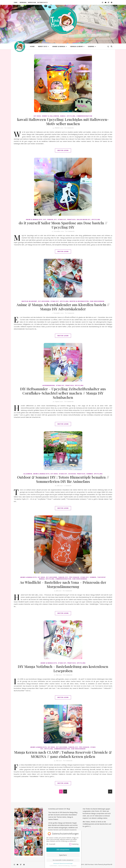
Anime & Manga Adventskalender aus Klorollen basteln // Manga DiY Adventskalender (63, 307)
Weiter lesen (63, 150)
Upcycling (71, 116)
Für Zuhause (74, 577)
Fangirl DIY (52, 220)
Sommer (90, 474)
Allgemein (28, 474)
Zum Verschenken (97, 301)
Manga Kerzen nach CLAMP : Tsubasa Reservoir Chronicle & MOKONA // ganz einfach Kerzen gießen (63, 754)
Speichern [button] (63, 855)
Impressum (32, 2)
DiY (45, 220)
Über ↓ (16, 2)
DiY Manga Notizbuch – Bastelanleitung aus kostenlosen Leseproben (63, 669)
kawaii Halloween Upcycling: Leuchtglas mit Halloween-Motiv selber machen (63, 121)
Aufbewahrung (49, 385)
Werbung (23, 2)
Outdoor (72, 474)
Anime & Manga (59, 46)
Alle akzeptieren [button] (63, 850)
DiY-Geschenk (44, 301)
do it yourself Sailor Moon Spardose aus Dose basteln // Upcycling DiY (63, 225)
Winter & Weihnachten (79, 301)
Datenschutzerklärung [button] (64, 866)
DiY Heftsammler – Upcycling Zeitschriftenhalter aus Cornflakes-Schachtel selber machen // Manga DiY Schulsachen (63, 393)
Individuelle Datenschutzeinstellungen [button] (63, 863)
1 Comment (68, 486)
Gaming (91, 46)
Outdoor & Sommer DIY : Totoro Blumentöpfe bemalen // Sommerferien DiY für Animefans (63, 479)
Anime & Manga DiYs (34, 220)
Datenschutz (42, 2)
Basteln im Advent (29, 301)
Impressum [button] (74, 866)
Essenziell (51, 844)
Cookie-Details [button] (53, 866)
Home (32, 46)
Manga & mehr (77, 46)
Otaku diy (62, 220)
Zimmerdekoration (84, 116)
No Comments (69, 128)
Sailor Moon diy (84, 220)
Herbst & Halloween (51, 116)
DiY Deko (37, 116)
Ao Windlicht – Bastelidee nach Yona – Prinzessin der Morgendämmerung (63, 584)
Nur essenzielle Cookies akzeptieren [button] (63, 860)
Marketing (74, 844)
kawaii (63, 116)
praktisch (71, 220)
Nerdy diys (43, 46)
